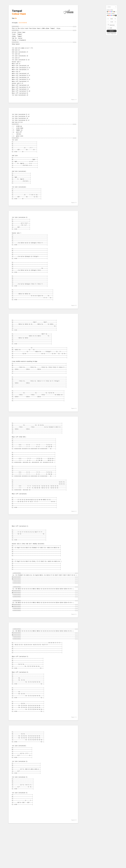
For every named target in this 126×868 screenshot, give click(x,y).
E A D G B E (23, 23)
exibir (111, 28)
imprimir (112, 31)
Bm (16, 18)
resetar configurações (112, 34)
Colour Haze (19, 14)
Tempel (17, 11)
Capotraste (112, 25)
